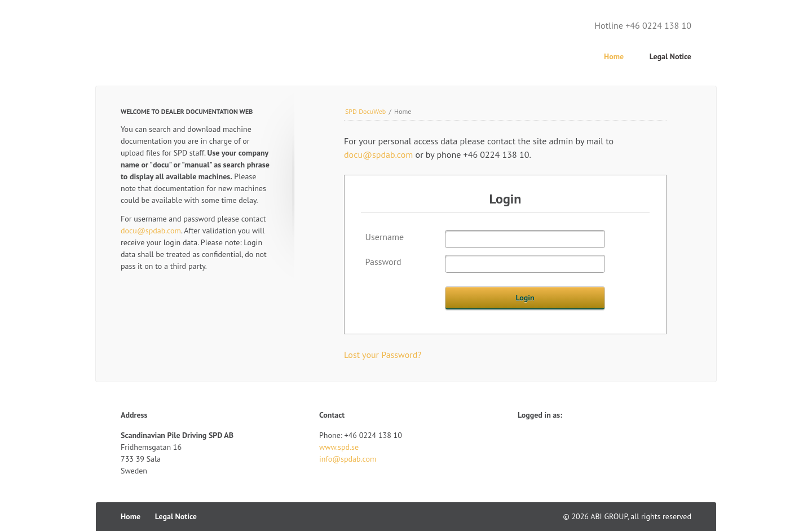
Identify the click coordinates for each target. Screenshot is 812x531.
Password (383, 262)
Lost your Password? (383, 355)
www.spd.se (339, 447)
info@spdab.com (348, 459)
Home (614, 56)
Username (385, 237)
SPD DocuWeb (365, 111)
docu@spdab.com (378, 154)
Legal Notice (670, 56)
